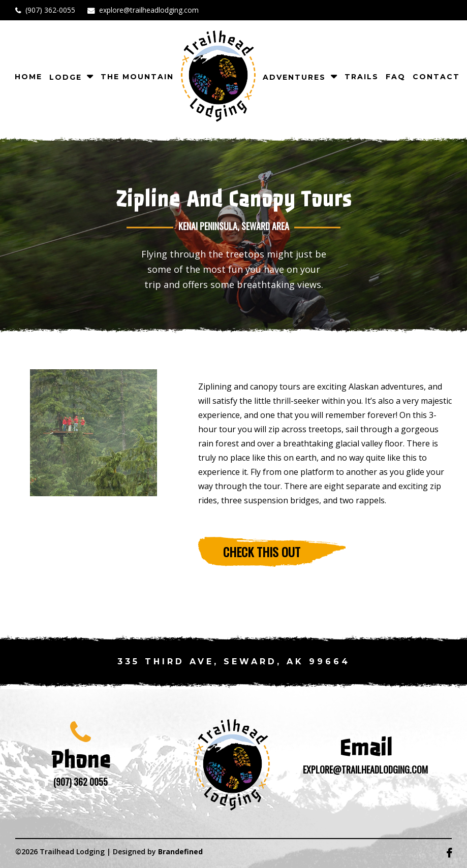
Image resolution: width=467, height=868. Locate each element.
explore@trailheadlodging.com (149, 10)
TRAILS (362, 77)
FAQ (396, 77)
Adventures (294, 77)
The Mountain (137, 77)
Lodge (66, 77)
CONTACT (436, 77)
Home (28, 77)
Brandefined (180, 851)
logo (218, 76)
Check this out (262, 552)
